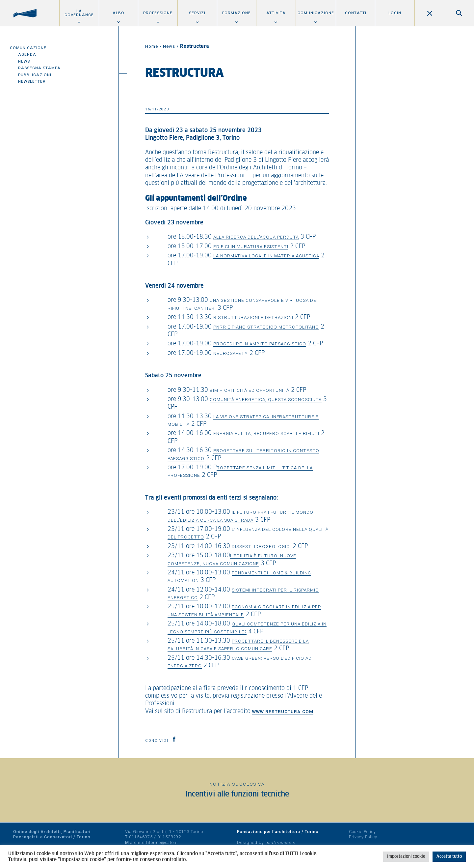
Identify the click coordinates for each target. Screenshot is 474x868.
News (24, 61)
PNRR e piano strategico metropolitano (266, 327)
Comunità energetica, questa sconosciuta (266, 399)
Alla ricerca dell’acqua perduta (256, 237)
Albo (118, 13)
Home (152, 46)
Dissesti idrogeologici (261, 546)
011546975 (141, 837)
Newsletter (32, 81)
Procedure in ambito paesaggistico (260, 344)
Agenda (27, 54)
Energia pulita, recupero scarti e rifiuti (266, 433)
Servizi (197, 13)
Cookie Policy (362, 832)
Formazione (237, 13)
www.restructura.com (283, 711)
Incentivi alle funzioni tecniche (237, 794)
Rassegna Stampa (39, 68)
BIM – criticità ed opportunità (250, 390)
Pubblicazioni (35, 75)
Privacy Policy (363, 837)
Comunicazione (316, 13)
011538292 (169, 837)
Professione (158, 13)
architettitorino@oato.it (154, 842)
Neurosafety (231, 353)
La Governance (79, 13)
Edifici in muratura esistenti (251, 246)
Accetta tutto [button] (449, 857)
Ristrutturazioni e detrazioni (253, 317)
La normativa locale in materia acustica (266, 256)
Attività (276, 13)
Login (395, 13)
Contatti (356, 13)
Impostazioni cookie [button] (406, 857)
